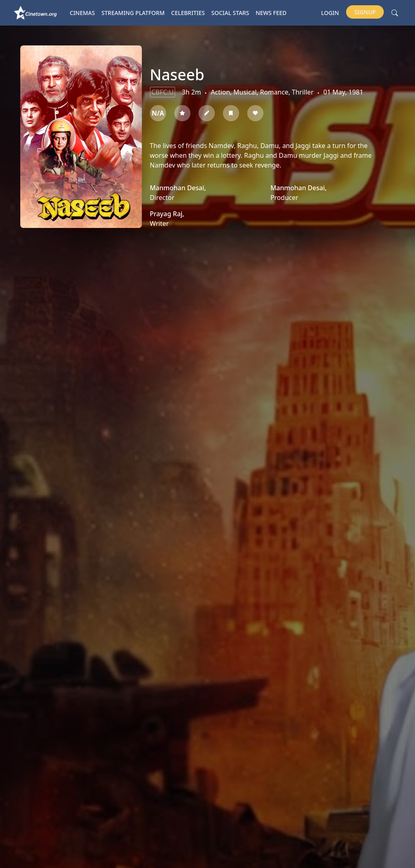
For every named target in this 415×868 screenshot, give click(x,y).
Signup (365, 12)
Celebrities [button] (188, 13)
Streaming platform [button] (133, 13)
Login (330, 13)
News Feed (271, 13)
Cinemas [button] (82, 13)
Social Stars (230, 13)
